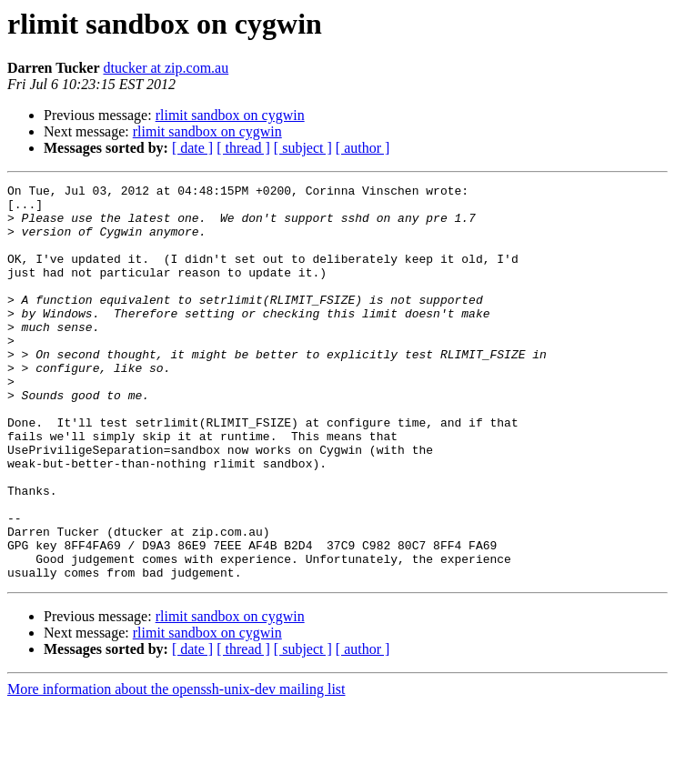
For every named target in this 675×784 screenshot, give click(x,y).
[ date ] (192, 148)
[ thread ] (243, 148)
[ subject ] (303, 148)
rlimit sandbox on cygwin (230, 115)
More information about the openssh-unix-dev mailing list (176, 768)
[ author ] (363, 148)
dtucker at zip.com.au (166, 68)
